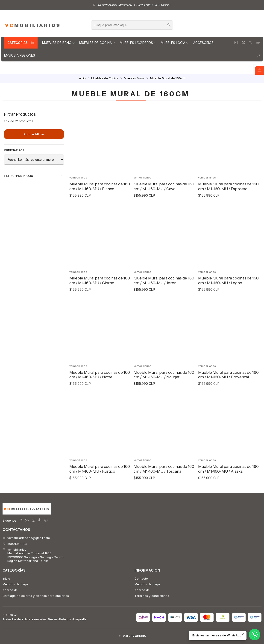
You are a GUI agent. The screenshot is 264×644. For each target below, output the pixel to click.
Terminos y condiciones (152, 596)
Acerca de (10, 590)
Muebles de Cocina (97, 43)
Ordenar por (14, 150)
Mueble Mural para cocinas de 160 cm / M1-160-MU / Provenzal (228, 384)
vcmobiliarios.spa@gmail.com (26, 538)
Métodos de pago (15, 584)
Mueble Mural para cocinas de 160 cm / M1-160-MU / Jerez (164, 290)
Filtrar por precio (34, 176)
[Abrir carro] (260, 70)
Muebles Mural (134, 79)
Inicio (82, 79)
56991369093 (15, 544)
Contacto (141, 578)
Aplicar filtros (34, 134)
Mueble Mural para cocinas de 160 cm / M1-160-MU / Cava (164, 186)
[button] (132, 636)
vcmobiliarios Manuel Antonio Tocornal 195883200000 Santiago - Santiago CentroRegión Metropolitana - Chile (33, 555)
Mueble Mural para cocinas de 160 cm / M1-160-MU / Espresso (228, 186)
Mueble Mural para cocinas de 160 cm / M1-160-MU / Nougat (164, 384)
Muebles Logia (175, 43)
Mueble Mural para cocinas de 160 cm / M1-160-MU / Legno (228, 290)
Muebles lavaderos (138, 43)
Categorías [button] (21, 43)
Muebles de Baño (59, 43)
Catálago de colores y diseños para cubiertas (36, 596)
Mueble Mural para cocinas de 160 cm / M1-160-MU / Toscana (164, 479)
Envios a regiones (20, 55)
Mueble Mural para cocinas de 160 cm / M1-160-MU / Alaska (228, 479)
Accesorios (203, 43)
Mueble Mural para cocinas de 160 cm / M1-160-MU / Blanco (100, 186)
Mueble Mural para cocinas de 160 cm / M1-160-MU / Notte (100, 384)
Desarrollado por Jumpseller (68, 619)
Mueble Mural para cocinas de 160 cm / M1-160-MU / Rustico (100, 479)
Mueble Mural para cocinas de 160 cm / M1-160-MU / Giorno (100, 290)
